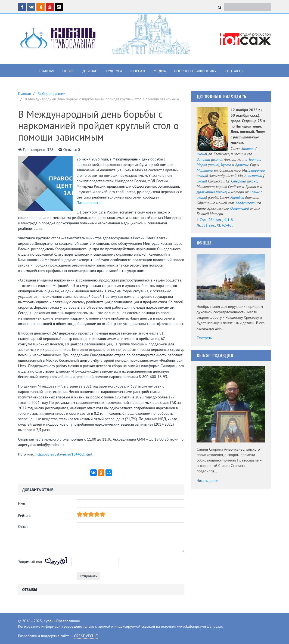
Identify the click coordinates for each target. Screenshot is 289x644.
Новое (68, 71)
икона (201, 154)
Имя (22, 503)
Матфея (237, 197)
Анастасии (253, 176)
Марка (202, 165)
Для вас (90, 71)
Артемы (242, 165)
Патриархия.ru (89, 203)
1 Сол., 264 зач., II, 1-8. (215, 220)
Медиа (160, 71)
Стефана (239, 181)
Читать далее (207, 481)
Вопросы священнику (195, 71)
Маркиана (205, 170)
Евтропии (257, 170)
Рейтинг (25, 516)
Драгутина (206, 192)
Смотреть (204, 338)
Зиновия (248, 148)
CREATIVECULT (86, 636)
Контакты (234, 71)
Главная (47, 71)
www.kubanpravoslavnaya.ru (200, 626)
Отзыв (23, 527)
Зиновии (203, 159)
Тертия (254, 159)
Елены (255, 192)
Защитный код (30, 562)
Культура (114, 71)
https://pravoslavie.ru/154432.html (64, 454)
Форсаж (138, 71)
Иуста (226, 165)
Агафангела (245, 203)
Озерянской (240, 208)
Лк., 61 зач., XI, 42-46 (214, 225)
